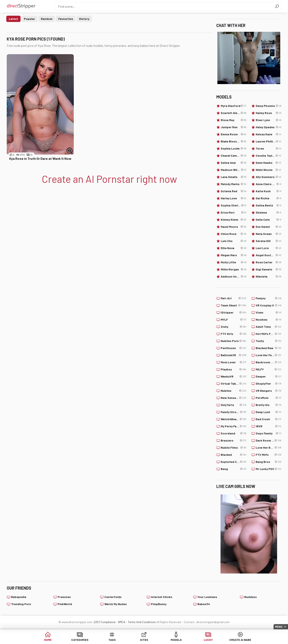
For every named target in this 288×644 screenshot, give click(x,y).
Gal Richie (269, 198)
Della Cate (269, 220)
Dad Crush (269, 419)
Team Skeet (234, 305)
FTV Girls (234, 334)
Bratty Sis (269, 405)
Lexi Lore (269, 248)
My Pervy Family (234, 426)
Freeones (64, 597)
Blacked (234, 455)
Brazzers (234, 440)
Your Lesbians (207, 597)
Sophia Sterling (234, 205)
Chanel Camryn (234, 156)
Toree (269, 149)
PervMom (269, 398)
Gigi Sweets (269, 269)
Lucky (208, 640)
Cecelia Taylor (269, 156)
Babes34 (204, 604)
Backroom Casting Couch (269, 362)
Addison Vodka (234, 277)
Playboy (234, 369)
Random (47, 19)
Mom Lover (234, 362)
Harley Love (234, 198)
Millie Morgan (234, 269)
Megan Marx (234, 255)
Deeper (269, 376)
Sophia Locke (234, 149)
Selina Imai (234, 163)
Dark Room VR (269, 440)
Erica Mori (234, 213)
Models (176, 640)
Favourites (66, 19)
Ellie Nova (234, 248)
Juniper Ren (234, 127)
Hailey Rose (269, 113)
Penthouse (234, 348)
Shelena (269, 213)
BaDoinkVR (234, 355)
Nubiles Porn (234, 341)
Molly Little (234, 262)
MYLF (234, 320)
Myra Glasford (234, 106)
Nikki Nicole (269, 170)
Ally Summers (269, 177)
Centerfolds (113, 597)
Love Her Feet (269, 355)
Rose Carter (269, 262)
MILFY (269, 369)
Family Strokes (234, 412)
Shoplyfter (269, 384)
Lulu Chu (234, 241)
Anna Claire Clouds (269, 184)
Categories (80, 640)
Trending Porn (21, 604)
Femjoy (269, 298)
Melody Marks (234, 184)
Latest (13, 19)
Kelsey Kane (269, 134)
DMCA (122, 622)
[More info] (70, 151)
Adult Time (269, 327)
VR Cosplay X (269, 305)
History (84, 19)
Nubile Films (234, 448)
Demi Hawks (269, 163)
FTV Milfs (269, 455)
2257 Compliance (104, 622)
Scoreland (234, 433)
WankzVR (234, 376)
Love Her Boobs (269, 448)
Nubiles (234, 391)
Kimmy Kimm (234, 220)
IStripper (234, 312)
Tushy (269, 341)
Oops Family (269, 433)
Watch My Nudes (116, 604)
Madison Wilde (234, 170)
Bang (234, 469)
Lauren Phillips (269, 141)
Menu (279, 627)
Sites (144, 640)
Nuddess (250, 597)
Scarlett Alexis (234, 113)
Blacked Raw (269, 348)
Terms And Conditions (142, 622)
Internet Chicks (162, 597)
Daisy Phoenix (269, 106)
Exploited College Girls (234, 462)
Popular (29, 19)
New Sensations (234, 398)
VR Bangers (269, 391)
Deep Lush (269, 412)
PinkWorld (65, 604)
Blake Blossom (234, 141)
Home (48, 640)
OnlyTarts (234, 405)
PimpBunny (159, 604)
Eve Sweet (269, 227)
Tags (112, 640)
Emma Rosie (234, 134)
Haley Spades (269, 127)
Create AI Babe (240, 640)
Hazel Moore (234, 227)
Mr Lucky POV (269, 469)
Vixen (269, 312)
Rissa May (234, 120)
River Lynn (269, 120)
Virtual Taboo (234, 384)
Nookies (269, 320)
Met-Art (234, 298)
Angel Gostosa (269, 255)
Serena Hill (269, 241)
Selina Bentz (269, 205)
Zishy (234, 327)
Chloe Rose (234, 234)
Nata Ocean (269, 234)
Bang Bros (269, 462)
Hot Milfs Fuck (269, 334)
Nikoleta (269, 277)
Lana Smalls (234, 177)
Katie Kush (269, 191)
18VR (269, 426)
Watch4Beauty (234, 419)
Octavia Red (234, 191)
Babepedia (19, 597)
